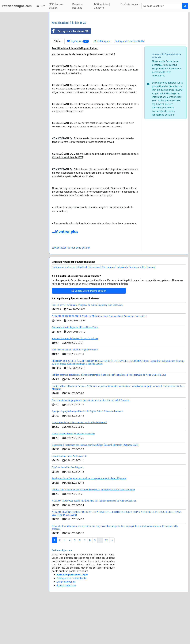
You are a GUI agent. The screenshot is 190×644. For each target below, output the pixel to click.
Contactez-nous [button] (130, 4)
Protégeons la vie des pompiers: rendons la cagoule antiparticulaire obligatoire (89, 520)
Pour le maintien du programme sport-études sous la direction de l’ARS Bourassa (90, 442)
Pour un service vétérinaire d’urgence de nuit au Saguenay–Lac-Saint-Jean (87, 346)
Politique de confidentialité (130, 82)
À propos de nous (66, 627)
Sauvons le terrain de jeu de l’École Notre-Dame (75, 369)
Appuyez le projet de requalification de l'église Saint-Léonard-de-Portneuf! (87, 453)
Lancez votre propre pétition (89, 332)
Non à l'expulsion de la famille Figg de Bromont (75, 391)
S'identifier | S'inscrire (102, 6)
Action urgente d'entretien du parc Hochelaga (73, 475)
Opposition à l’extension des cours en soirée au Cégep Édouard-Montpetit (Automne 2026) (95, 486)
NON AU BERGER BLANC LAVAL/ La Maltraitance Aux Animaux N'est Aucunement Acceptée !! (99, 357)
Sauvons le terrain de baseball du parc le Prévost (75, 380)
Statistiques (102, 82)
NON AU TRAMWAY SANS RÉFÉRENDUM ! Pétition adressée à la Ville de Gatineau (94, 542)
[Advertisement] (119, 37)
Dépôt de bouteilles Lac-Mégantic (68, 509)
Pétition (58, 82)
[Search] (162, 6)
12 (106, 582)
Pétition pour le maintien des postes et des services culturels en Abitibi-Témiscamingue (93, 531)
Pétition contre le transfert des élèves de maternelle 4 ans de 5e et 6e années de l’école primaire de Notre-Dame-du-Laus (109, 416)
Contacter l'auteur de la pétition (71, 289)
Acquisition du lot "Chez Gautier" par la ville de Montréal (79, 464)
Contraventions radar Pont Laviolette (69, 497)
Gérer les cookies (66, 623)
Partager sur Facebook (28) (70, 73)
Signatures (78, 83)
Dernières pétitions (78, 6)
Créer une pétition (56, 6)
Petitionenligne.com (17, 6)
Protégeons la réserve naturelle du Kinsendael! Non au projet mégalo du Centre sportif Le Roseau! (104, 309)
